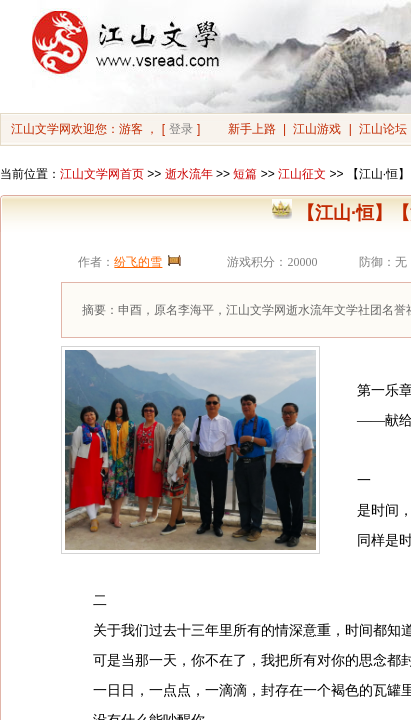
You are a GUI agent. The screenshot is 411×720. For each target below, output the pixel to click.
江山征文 (302, 174)
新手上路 (252, 129)
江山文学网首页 (102, 174)
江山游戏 (317, 129)
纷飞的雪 (138, 262)
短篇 (245, 174)
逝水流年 (189, 174)
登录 (181, 129)
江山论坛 (383, 129)
